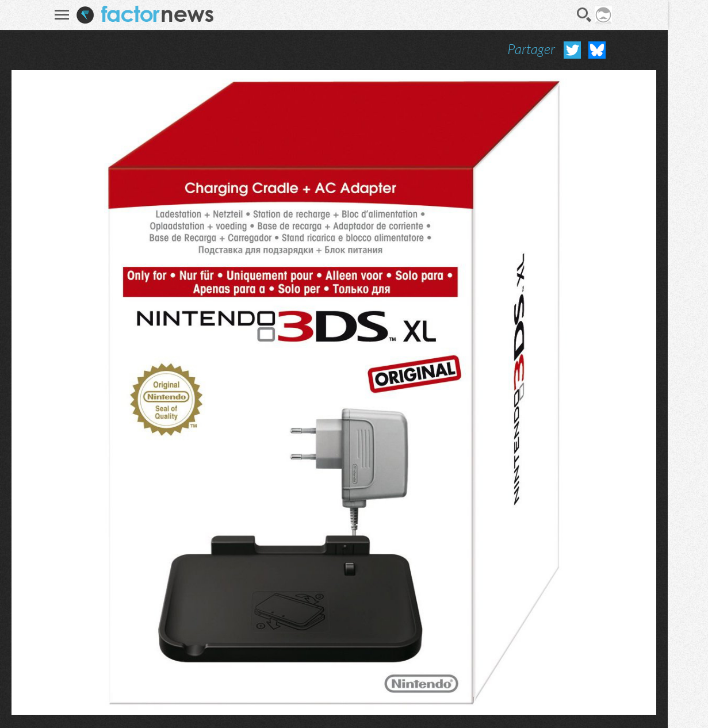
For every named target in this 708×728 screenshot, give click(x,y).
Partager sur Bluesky (597, 50)
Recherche (584, 15)
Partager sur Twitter (572, 50)
